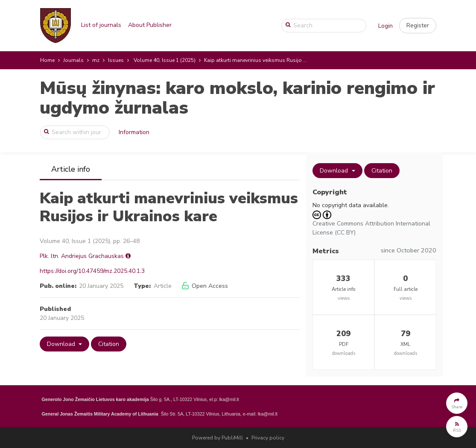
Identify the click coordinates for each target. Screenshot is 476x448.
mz (96, 60)
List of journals (101, 25)
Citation (109, 344)
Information (134, 132)
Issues (116, 60)
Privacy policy (268, 438)
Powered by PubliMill (218, 438)
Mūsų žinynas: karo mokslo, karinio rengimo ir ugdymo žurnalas (237, 98)
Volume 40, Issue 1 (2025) (165, 60)
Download (62, 344)
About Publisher (150, 25)
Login (385, 26)
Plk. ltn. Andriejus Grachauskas (82, 256)
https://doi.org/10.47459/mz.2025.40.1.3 (92, 271)
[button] (418, 26)
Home (47, 60)
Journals (73, 60)
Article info (71, 169)
